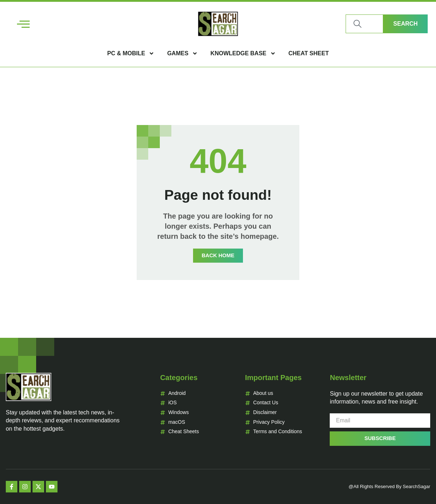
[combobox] (364, 24)
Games (182, 53)
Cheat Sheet (309, 53)
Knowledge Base (243, 53)
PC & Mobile (131, 53)
